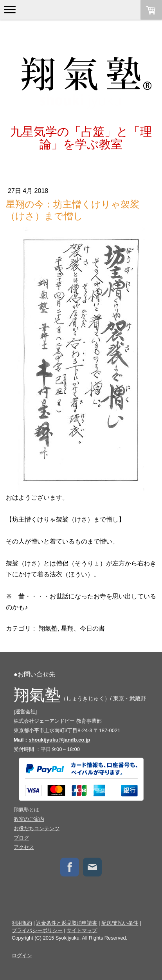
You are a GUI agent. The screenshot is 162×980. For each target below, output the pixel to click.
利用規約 (22, 923)
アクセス (24, 847)
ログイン (22, 955)
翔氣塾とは (26, 810)
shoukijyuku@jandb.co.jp (59, 740)
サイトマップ (82, 930)
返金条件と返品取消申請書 (67, 923)
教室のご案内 (29, 819)
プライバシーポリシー (37, 930)
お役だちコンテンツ (37, 828)
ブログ (21, 838)
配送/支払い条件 (120, 923)
